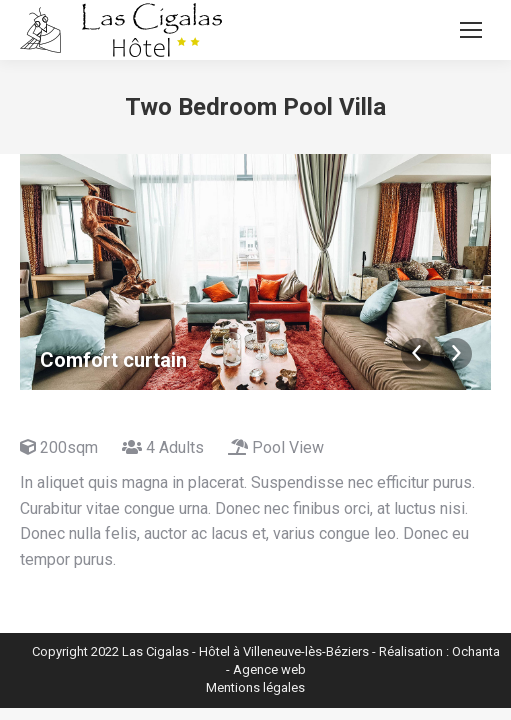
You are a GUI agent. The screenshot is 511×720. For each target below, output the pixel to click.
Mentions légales (255, 687)
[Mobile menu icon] (471, 30)
